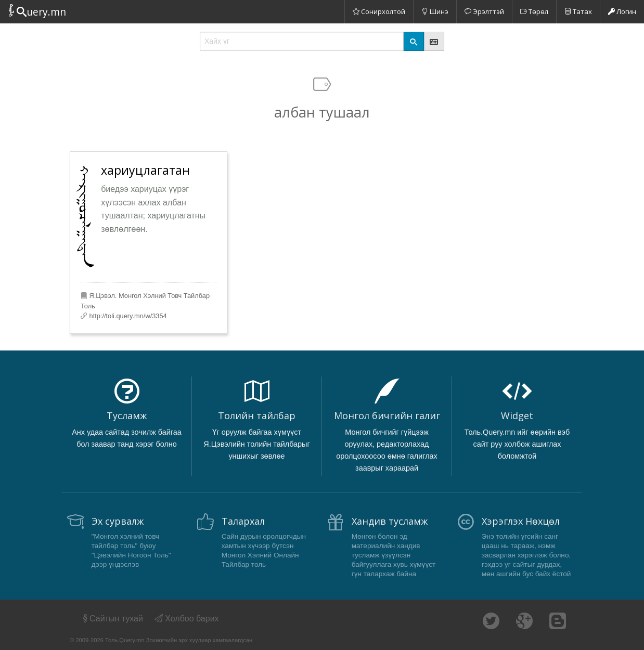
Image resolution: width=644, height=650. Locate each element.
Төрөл (534, 11)
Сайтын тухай (112, 619)
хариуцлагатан (145, 170)
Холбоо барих (187, 619)
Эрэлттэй (484, 11)
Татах (578, 11)
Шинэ (435, 11)
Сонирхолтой (379, 11)
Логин (622, 11)
